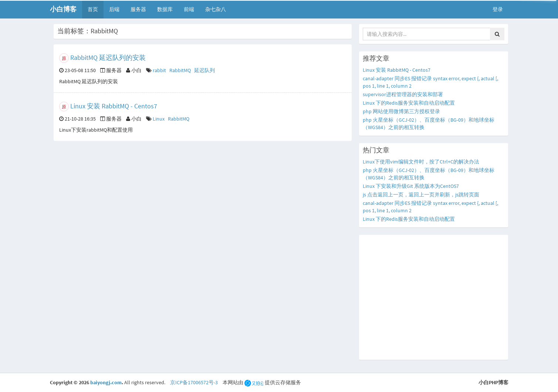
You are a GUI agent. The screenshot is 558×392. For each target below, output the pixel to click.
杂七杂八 (216, 9)
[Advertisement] (434, 297)
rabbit (159, 70)
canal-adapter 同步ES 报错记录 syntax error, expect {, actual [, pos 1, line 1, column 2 (430, 82)
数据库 (165, 9)
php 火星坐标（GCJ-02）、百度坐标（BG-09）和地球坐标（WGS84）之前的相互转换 (429, 124)
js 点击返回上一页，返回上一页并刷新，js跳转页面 (421, 195)
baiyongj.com (106, 382)
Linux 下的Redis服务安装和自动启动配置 (409, 103)
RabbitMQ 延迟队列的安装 (108, 58)
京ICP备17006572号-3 (194, 382)
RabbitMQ (180, 70)
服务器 (138, 9)
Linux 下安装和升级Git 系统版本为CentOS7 (411, 186)
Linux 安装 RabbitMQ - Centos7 (114, 106)
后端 (114, 9)
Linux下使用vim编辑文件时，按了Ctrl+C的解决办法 (421, 162)
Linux (159, 119)
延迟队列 (204, 70)
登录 (498, 9)
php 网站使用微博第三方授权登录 (401, 111)
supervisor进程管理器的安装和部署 (403, 94)
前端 (189, 9)
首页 (93, 9)
